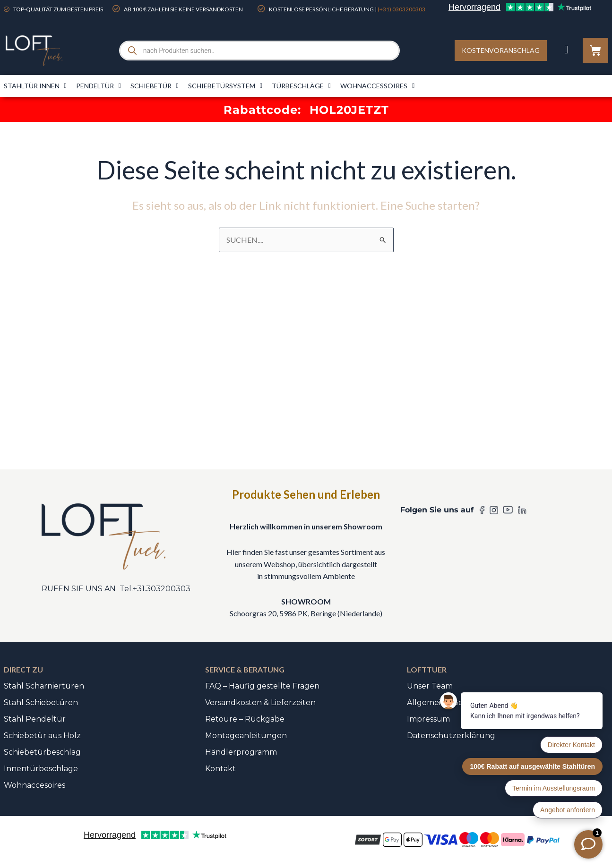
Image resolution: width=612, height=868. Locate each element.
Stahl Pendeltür (35, 719)
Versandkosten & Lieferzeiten (260, 702)
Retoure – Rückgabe (245, 719)
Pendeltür (99, 86)
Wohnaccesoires (34, 785)
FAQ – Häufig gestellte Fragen (262, 686)
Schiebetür (155, 86)
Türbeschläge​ (301, 86)
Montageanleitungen (246, 736)
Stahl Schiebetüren (41, 702)
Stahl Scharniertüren (44, 686)
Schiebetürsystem (225, 86)
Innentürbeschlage (41, 769)
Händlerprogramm (241, 752)
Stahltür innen (35, 86)
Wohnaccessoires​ (377, 86)
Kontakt (220, 769)
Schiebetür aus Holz (42, 736)
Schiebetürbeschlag (42, 752)
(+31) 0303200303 (401, 9)
